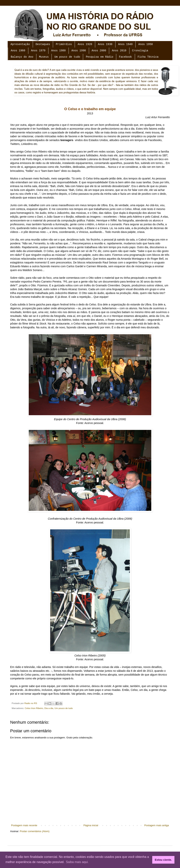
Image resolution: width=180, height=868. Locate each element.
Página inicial (91, 825)
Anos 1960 (18, 51)
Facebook (125, 57)
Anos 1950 (146, 44)
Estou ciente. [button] (163, 860)
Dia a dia (49, 708)
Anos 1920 (85, 44)
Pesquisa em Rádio (99, 57)
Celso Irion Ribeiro (34, 708)
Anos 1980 (58, 51)
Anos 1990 (79, 51)
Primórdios (64, 44)
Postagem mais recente (24, 825)
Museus (44, 57)
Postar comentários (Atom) (35, 831)
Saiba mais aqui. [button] (77, 862)
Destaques (43, 44)
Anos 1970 (38, 51)
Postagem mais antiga (157, 825)
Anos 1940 (125, 44)
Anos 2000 (99, 51)
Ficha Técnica (148, 57)
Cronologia (140, 51)
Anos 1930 (105, 44)
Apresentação (20, 44)
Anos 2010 (119, 51)
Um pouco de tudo (67, 57)
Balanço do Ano (22, 57)
